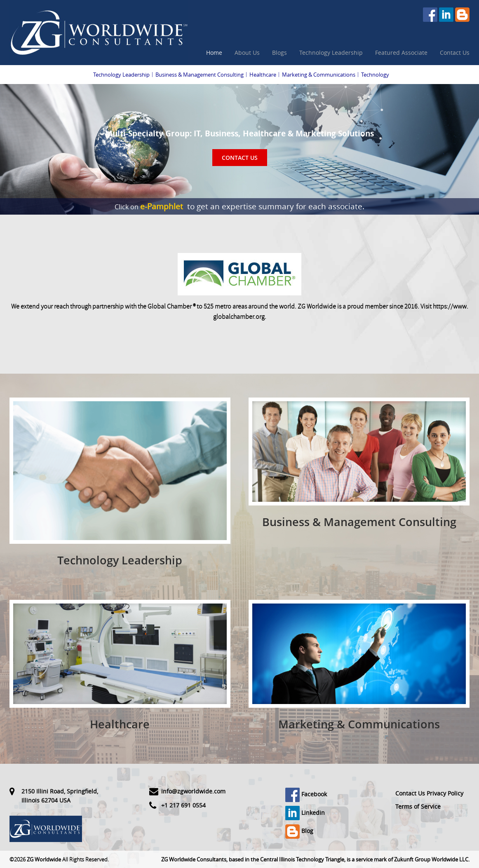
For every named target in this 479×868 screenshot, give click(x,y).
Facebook (306, 794)
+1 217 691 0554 (183, 805)
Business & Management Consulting (200, 75)
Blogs (279, 53)
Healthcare (263, 75)
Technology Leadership (331, 53)
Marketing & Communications (319, 75)
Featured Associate (401, 53)
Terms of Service (418, 806)
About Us (247, 53)
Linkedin (305, 813)
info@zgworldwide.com (193, 791)
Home (214, 53)
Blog (299, 831)
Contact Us (455, 53)
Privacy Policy (445, 793)
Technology (375, 75)
